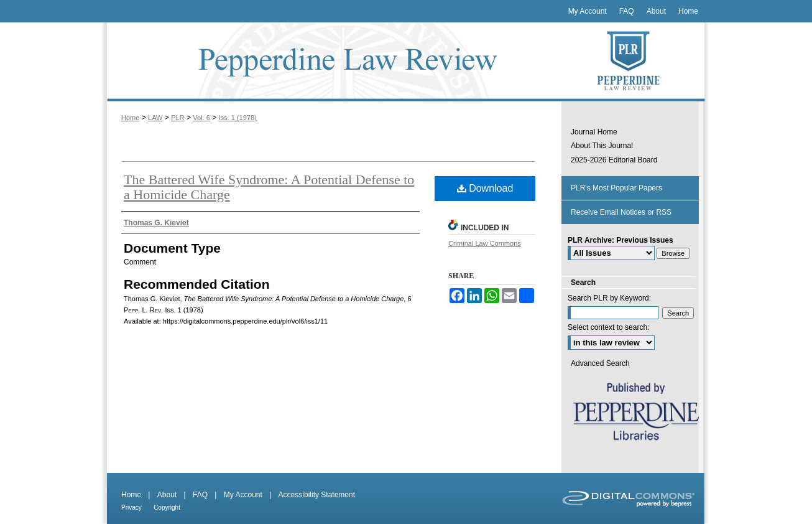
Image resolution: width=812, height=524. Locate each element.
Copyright (167, 508)
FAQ (200, 495)
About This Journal (602, 146)
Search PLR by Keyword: (609, 298)
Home (130, 118)
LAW (155, 118)
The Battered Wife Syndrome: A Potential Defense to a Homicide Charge (269, 187)
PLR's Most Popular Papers (616, 188)
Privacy (131, 508)
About (167, 495)
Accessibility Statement (317, 495)
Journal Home (594, 132)
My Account (243, 495)
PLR (178, 118)
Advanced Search (600, 363)
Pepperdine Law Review (331, 62)
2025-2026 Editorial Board (614, 160)
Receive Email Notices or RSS (621, 212)
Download (485, 188)
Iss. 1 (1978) (238, 118)
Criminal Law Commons (485, 243)
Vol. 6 (201, 118)
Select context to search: (608, 327)
